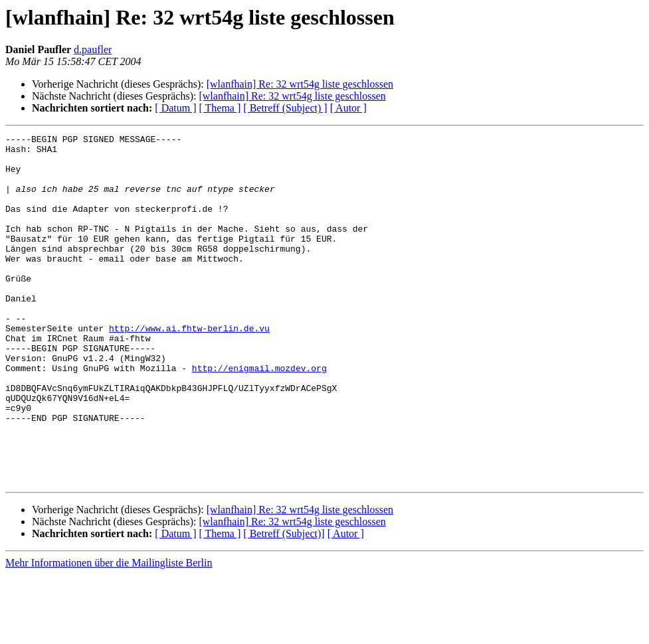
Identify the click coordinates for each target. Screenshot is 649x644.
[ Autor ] (348, 108)
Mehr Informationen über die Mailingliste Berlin (109, 632)
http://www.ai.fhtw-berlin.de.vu (189, 368)
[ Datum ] (175, 108)
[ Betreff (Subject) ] (285, 108)
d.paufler (93, 49)
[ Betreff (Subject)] (284, 603)
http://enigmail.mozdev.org (259, 416)
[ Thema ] (220, 108)
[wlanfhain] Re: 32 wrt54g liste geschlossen (300, 84)
